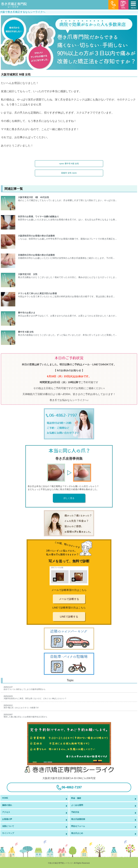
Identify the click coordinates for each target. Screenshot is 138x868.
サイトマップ (8, 833)
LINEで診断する (69, 617)
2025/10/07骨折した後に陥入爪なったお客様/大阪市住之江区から (25, 716)
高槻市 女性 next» (69, 173)
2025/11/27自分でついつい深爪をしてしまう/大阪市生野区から (25, 688)
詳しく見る (69, 498)
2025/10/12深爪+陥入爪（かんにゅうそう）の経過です (21, 707)
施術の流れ (7, 805)
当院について (8, 826)
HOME (5, 798)
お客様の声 (7, 819)
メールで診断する (69, 599)
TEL (113, 5)
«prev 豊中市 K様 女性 (69, 164)
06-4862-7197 (69, 787)
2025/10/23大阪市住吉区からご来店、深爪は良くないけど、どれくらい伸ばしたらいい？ (35, 697)
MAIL (123, 5)
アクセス (6, 812)
